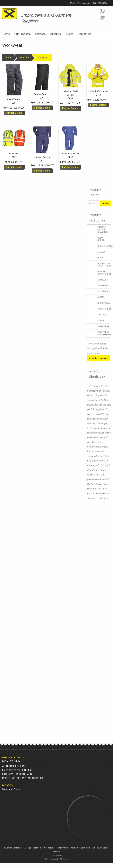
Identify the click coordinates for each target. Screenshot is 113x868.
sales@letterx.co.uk (80, 3)
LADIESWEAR (104, 286)
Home (6, 34)
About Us (56, 34)
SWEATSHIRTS (104, 309)
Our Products (23, 34)
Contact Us (85, 34)
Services (40, 34)
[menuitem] (6, 33)
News (70, 34)
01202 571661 (101, 3)
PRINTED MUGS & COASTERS (103, 230)
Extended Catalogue (99, 358)
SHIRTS (101, 297)
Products (25, 58)
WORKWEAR (103, 326)
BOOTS (101, 321)
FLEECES (102, 252)
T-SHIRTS (102, 315)
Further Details (14, 113)
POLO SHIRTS (101, 239)
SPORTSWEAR (104, 303)
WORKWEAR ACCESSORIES (104, 333)
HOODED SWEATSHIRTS (104, 273)
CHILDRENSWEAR (104, 246)
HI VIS (100, 258)
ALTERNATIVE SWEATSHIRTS (104, 265)
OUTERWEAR (104, 291)
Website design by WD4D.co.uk (57, 859)
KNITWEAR (103, 280)
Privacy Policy (57, 855)
